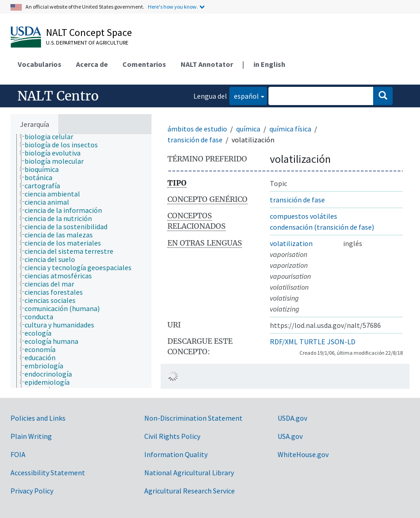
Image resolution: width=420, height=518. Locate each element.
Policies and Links (38, 418)
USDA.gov (292, 418)
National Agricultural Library (189, 473)
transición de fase (195, 140)
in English (269, 64)
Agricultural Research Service (190, 491)
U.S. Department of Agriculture (87, 43)
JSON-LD (341, 342)
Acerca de (92, 64)
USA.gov (290, 436)
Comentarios (144, 64)
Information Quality (176, 454)
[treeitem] (53, 136)
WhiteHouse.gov (303, 454)
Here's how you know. (173, 7)
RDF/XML (284, 342)
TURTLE (312, 342)
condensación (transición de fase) (322, 227)
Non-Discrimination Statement (193, 418)
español (244, 95)
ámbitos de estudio (197, 129)
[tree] (81, 261)
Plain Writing (31, 436)
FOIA (18, 454)
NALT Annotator (207, 64)
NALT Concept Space (89, 32)
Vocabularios (40, 64)
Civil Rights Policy (172, 436)
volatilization (291, 243)
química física (290, 129)
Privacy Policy (32, 491)
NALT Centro (58, 96)
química (248, 129)
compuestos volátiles (304, 216)
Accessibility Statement (48, 473)
